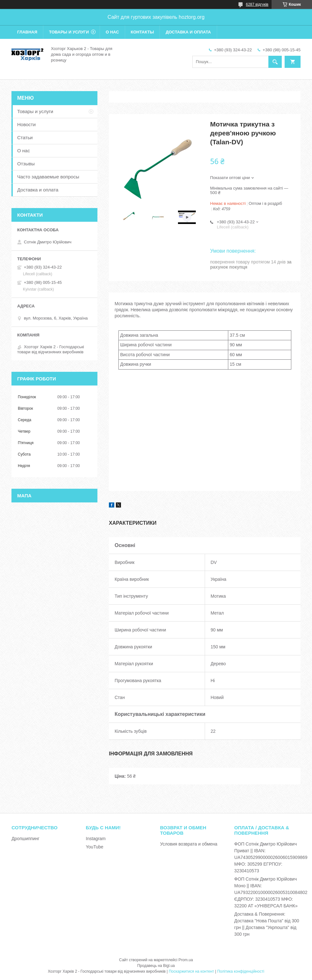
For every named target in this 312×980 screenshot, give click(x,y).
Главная (27, 32)
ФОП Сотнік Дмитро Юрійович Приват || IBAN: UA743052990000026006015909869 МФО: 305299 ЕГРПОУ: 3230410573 (271, 857)
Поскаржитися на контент (191, 971)
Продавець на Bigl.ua (156, 966)
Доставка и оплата (188, 32)
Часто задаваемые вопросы (48, 177)
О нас (112, 32)
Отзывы (26, 164)
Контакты (142, 32)
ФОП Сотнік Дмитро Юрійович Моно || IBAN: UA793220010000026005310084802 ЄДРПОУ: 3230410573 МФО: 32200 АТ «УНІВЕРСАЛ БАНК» (271, 892)
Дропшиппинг (25, 839)
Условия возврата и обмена (189, 844)
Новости (26, 124)
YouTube (95, 847)
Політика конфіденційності (241, 971)
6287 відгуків (257, 4)
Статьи (25, 137)
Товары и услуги (69, 32)
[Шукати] (275, 62)
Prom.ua (186, 960)
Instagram (96, 839)
